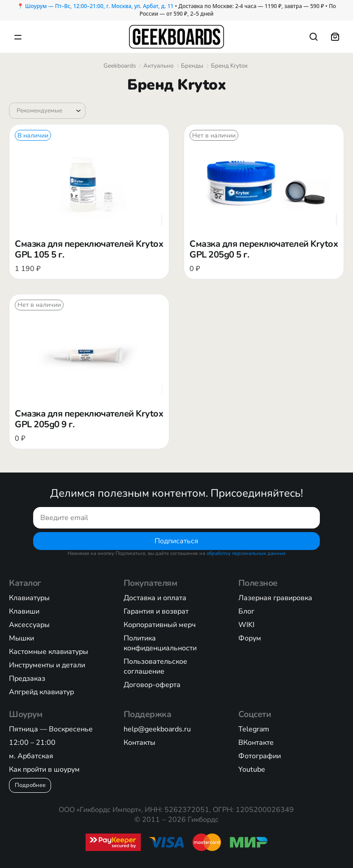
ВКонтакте (256, 743)
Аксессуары (29, 625)
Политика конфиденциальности (160, 643)
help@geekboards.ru (157, 729)
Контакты (140, 743)
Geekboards (120, 66)
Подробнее (30, 785)
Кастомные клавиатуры (49, 652)
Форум (250, 638)
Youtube (252, 769)
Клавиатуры (29, 598)
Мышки (22, 638)
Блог (246, 611)
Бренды (192, 66)
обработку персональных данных (246, 553)
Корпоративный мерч (160, 625)
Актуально (159, 66)
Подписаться (176, 541)
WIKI (246, 625)
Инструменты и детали (47, 665)
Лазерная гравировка (275, 598)
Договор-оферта (152, 685)
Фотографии (260, 756)
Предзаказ (27, 679)
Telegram (254, 729)
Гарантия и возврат (156, 611)
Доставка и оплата (155, 598)
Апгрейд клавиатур (41, 692)
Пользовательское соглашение (155, 666)
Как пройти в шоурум (44, 769)
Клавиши (24, 611)
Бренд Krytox (229, 66)
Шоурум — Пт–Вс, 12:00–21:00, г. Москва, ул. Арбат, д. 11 (99, 6)
